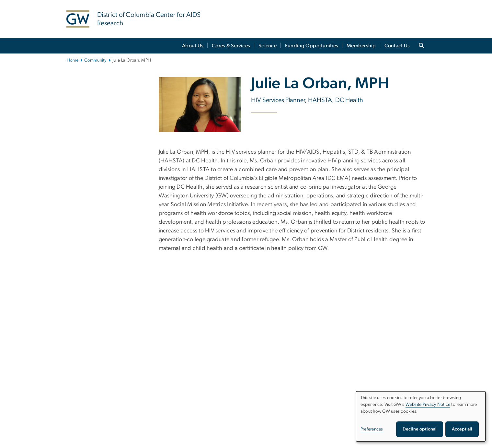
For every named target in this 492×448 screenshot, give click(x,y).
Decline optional (420, 429)
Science (268, 46)
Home (73, 60)
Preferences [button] (372, 429)
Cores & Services (231, 46)
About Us (193, 46)
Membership (361, 46)
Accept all (462, 429)
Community (95, 60)
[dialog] (421, 416)
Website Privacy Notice (428, 405)
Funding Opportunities (312, 46)
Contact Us (397, 46)
